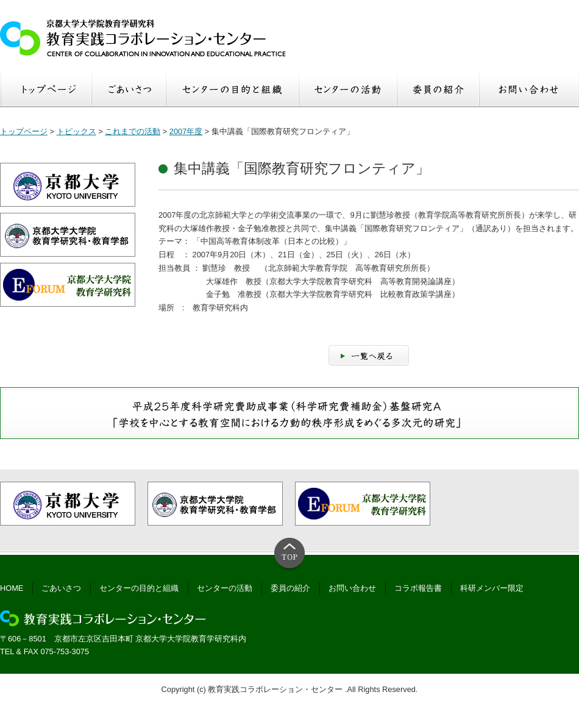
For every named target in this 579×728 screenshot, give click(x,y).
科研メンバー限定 (492, 588)
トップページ (24, 131)
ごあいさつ (61, 588)
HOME (12, 588)
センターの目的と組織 (139, 588)
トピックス (76, 131)
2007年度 (186, 131)
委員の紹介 (290, 588)
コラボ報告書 (418, 588)
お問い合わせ (352, 588)
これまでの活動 (133, 131)
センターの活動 (225, 588)
